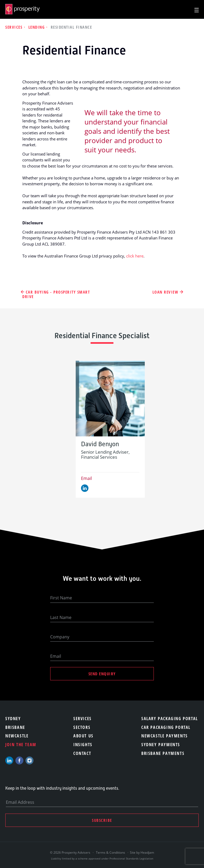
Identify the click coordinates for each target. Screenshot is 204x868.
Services (15, 27)
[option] (110, 429)
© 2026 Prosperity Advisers (71, 852)
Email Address (20, 802)
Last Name (61, 617)
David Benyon (100, 444)
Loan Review (165, 292)
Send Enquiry (102, 674)
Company (60, 637)
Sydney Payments (161, 745)
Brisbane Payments (163, 753)
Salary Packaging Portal (170, 719)
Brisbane (15, 727)
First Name (61, 598)
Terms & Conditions (110, 852)
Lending (37, 27)
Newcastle (17, 736)
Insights (83, 745)
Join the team (21, 745)
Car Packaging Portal (166, 727)
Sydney (13, 719)
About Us (83, 736)
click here (135, 256)
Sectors (82, 727)
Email (86, 478)
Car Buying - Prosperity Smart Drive (56, 295)
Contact (82, 753)
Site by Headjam (142, 852)
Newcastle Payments (165, 736)
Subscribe (102, 820)
